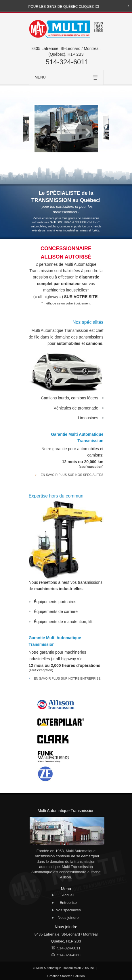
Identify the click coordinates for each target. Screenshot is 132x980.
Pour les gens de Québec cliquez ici (64, 7)
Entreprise (68, 903)
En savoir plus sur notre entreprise (67, 678)
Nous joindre (68, 918)
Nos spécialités (68, 910)
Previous (45, 132)
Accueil (68, 895)
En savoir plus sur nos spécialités (72, 475)
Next (88, 132)
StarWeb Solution (72, 976)
